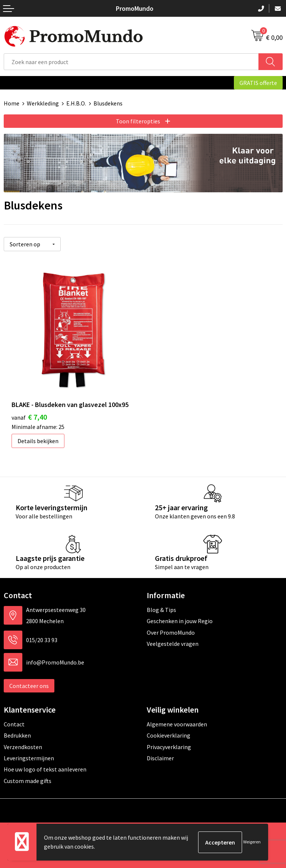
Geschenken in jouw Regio (180, 621)
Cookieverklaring (169, 735)
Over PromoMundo (171, 632)
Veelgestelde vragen (173, 643)
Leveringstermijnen (29, 758)
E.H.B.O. (76, 103)
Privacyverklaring (169, 747)
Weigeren (252, 842)
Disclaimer (160, 758)
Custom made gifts (28, 780)
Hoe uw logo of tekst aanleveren (45, 769)
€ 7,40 (29, 416)
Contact (14, 724)
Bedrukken (17, 735)
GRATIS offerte (258, 83)
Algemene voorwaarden (177, 724)
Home (12, 103)
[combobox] (131, 62)
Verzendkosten (23, 747)
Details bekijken (38, 441)
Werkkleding (43, 103)
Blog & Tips (161, 609)
